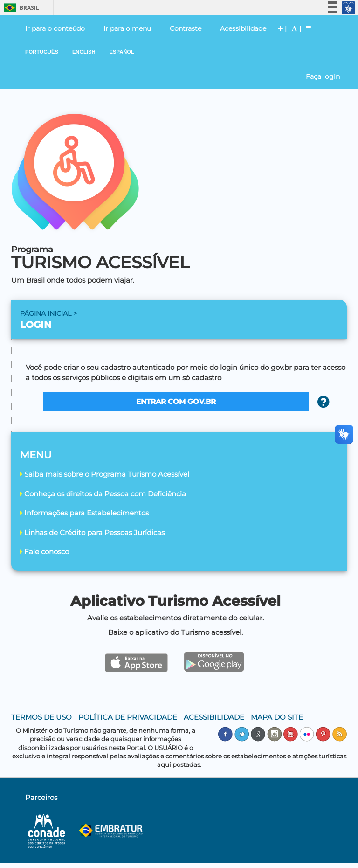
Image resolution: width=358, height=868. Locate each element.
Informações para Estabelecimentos (84, 513)
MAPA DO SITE (277, 717)
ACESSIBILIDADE (214, 717)
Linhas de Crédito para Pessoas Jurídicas (92, 532)
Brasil (20, 8)
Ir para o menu (127, 28)
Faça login (323, 76)
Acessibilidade (243, 28)
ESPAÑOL (122, 52)
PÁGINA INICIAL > (48, 313)
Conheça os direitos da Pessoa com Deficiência (103, 494)
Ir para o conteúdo (55, 28)
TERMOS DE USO (41, 717)
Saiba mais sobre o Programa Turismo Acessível (105, 474)
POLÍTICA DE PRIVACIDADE (128, 717)
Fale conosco (45, 552)
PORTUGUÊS (42, 52)
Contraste (186, 28)
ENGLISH (84, 52)
